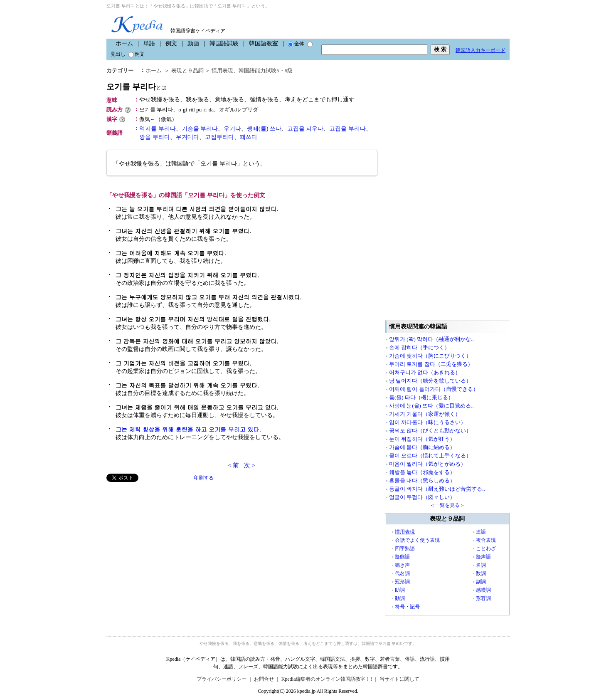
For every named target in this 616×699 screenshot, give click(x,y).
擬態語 (402, 557)
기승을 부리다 (200, 129)
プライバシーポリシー (222, 679)
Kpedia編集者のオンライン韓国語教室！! (327, 679)
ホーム (124, 43)
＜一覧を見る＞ (447, 505)
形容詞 (483, 598)
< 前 (233, 465)
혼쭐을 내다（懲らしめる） (422, 480)
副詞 (481, 582)
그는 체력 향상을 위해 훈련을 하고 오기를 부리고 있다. (188, 429)
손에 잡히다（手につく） (419, 347)
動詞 (400, 598)
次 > (250, 465)
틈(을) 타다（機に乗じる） (421, 397)
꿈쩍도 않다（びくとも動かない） (430, 431)
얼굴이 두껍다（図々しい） (422, 497)
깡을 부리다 (155, 137)
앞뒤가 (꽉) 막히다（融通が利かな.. (431, 339)
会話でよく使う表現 (417, 540)
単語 (149, 43)
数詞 (481, 573)
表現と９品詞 (187, 70)
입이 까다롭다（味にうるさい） (428, 422)
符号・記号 (407, 607)
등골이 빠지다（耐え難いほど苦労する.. (437, 489)
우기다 (232, 129)
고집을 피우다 (306, 129)
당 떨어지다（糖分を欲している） (430, 381)
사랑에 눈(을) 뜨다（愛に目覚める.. (431, 406)
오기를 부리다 (137, 87)
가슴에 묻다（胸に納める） (422, 447)
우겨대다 (187, 137)
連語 (481, 532)
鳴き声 (402, 565)
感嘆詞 (483, 590)
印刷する (204, 478)
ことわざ (486, 548)
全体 (296, 44)
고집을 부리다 (347, 129)
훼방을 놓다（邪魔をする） (422, 472)
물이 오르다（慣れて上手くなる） (430, 456)
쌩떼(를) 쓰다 (264, 129)
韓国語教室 (264, 43)
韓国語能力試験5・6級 (266, 70)
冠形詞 (402, 582)
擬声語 (483, 557)
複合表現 (486, 540)
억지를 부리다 (158, 129)
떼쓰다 (249, 137)
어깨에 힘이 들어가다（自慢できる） (434, 389)
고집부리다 (219, 137)
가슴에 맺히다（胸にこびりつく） (430, 356)
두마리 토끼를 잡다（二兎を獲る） (431, 364)
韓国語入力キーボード (480, 50)
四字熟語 (405, 548)
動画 (193, 43)
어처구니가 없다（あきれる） (425, 372)
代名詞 (402, 573)
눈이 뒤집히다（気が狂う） (422, 439)
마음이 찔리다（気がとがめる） (428, 464)
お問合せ (264, 679)
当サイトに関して (399, 679)
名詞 (481, 565)
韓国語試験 (224, 43)
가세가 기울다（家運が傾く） (425, 414)
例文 (171, 43)
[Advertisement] (169, 540)
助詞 (400, 590)
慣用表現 (222, 70)
